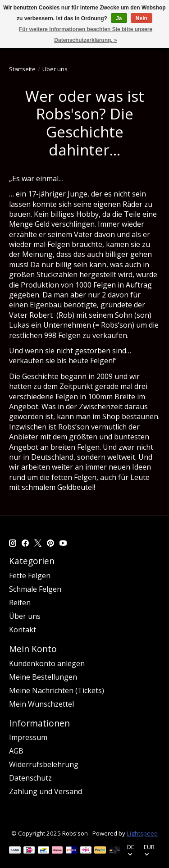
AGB (16, 751)
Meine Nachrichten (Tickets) (57, 690)
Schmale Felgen (35, 589)
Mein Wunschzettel (41, 704)
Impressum (28, 737)
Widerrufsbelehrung (44, 764)
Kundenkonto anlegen (47, 663)
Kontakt (23, 630)
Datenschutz (30, 778)
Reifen (20, 603)
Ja (119, 18)
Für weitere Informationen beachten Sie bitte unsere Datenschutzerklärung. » (86, 35)
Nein (142, 18)
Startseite (22, 69)
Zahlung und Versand (46, 791)
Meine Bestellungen (43, 677)
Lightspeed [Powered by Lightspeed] (142, 833)
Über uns (25, 616)
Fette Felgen (30, 576)
